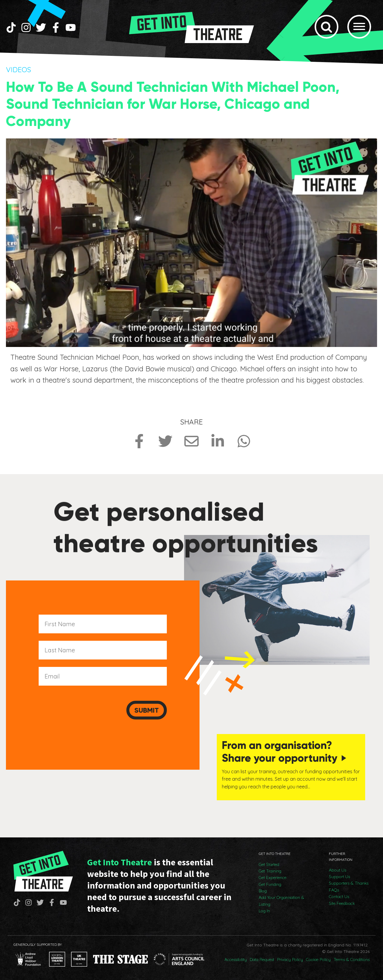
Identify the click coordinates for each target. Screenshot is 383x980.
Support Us (339, 877)
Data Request (262, 960)
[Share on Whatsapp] (244, 441)
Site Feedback (342, 903)
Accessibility (236, 960)
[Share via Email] (191, 441)
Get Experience (273, 878)
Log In (264, 911)
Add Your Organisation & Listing (281, 901)
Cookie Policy (318, 960)
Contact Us (339, 897)
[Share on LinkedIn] (218, 441)
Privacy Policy (290, 960)
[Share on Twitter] (165, 441)
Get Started (269, 864)
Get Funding (270, 884)
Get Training (270, 871)
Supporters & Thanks (349, 883)
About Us (338, 870)
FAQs (334, 890)
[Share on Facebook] (139, 441)
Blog (263, 891)
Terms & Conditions (352, 960)
